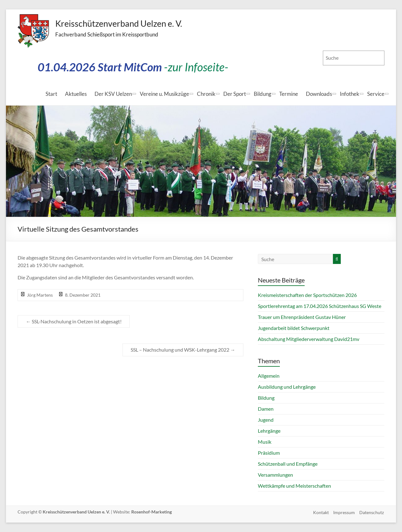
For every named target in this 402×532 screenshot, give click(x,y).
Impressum (344, 512)
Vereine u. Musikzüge (164, 94)
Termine (289, 94)
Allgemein (269, 376)
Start (51, 94)
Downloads (319, 94)
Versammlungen (275, 475)
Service (376, 94)
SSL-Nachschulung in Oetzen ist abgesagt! (74, 321)
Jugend (266, 420)
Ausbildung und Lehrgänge (287, 387)
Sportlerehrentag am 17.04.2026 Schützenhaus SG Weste (320, 306)
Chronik (206, 94)
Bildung (263, 94)
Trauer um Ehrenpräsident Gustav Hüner (302, 317)
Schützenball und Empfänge (288, 464)
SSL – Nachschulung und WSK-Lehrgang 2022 (183, 350)
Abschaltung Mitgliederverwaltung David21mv (309, 339)
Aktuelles (76, 94)
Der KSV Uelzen (113, 94)
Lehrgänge (269, 431)
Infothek (350, 94)
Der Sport (235, 94)
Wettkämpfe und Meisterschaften (294, 486)
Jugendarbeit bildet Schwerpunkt (294, 328)
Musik (265, 442)
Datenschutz (372, 512)
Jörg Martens (40, 295)
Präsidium (269, 453)
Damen (266, 409)
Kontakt (320, 512)
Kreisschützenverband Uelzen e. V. (117, 24)
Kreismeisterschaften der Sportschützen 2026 (307, 295)
